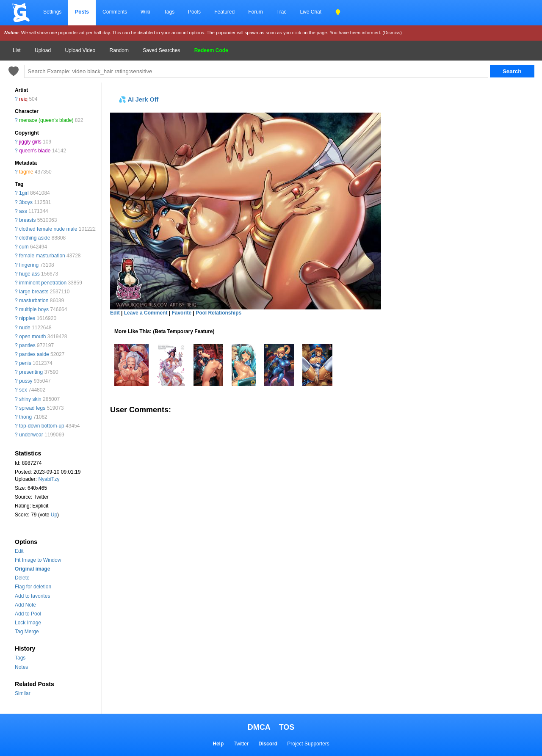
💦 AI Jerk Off (138, 99)
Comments (115, 12)
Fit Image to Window (38, 560)
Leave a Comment (146, 313)
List (17, 50)
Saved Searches (161, 50)
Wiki (145, 12)
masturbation (34, 301)
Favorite (181, 313)
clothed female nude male (48, 229)
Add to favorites (32, 596)
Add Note (25, 605)
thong (25, 417)
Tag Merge (27, 632)
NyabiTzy (49, 479)
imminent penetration (43, 283)
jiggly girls (30, 142)
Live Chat (311, 12)
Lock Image (28, 623)
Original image (32, 569)
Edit (19, 551)
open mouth (32, 337)
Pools (194, 12)
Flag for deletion (33, 587)
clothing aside (35, 238)
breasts (27, 220)
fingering (29, 265)
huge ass (29, 274)
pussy (26, 381)
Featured (224, 12)
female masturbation (42, 256)
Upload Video (80, 50)
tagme (26, 172)
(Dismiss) (392, 33)
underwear (31, 435)
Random (119, 50)
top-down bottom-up (42, 426)
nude (25, 328)
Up (54, 515)
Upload (43, 50)
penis (25, 363)
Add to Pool (28, 614)
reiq (23, 99)
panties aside (34, 354)
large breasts (34, 292)
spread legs (32, 408)
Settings (52, 12)
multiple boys (34, 309)
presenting (31, 372)
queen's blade (35, 151)
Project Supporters (308, 744)
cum (24, 247)
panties (27, 345)
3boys (26, 202)
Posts (82, 12)
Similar (23, 693)
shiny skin (30, 399)
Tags (169, 12)
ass (23, 211)
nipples (27, 318)
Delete (22, 578)
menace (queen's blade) (46, 120)
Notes (21, 667)
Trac (282, 12)
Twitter (241, 744)
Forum (256, 12)
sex (23, 390)
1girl (24, 193)
